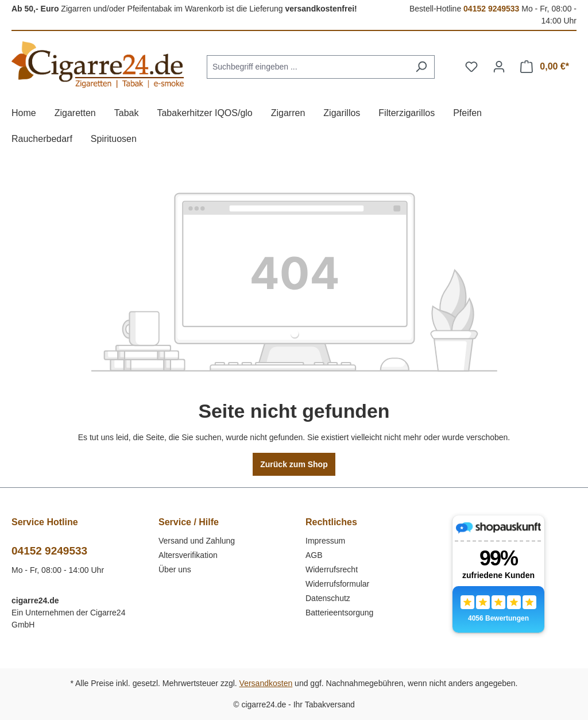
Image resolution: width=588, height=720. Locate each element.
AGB (314, 555)
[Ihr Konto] (499, 67)
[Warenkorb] (545, 67)
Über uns (175, 569)
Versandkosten (266, 683)
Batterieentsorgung (339, 613)
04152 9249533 (491, 9)
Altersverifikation (188, 555)
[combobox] (307, 67)
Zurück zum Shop (294, 464)
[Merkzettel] (471, 67)
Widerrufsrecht (332, 569)
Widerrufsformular (337, 584)
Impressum (325, 541)
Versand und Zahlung (197, 541)
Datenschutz (328, 598)
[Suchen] (421, 67)
